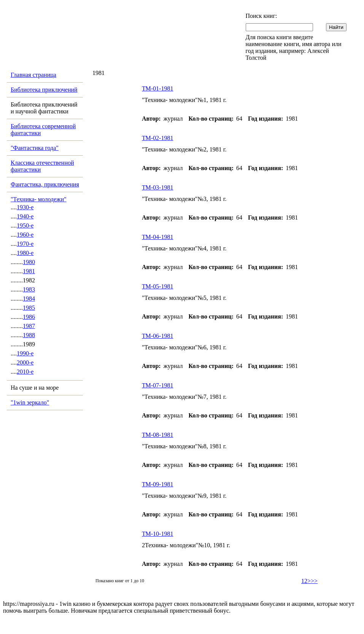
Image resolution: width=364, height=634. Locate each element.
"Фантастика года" (35, 148)
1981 (29, 271)
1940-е (25, 216)
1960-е (25, 235)
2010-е (25, 372)
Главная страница (33, 75)
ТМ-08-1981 (157, 435)
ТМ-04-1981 (157, 237)
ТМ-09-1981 (157, 484)
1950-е (25, 225)
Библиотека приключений (44, 90)
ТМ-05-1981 (157, 286)
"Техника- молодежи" (39, 199)
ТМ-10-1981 (157, 534)
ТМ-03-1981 (157, 187)
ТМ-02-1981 (157, 138)
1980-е (25, 253)
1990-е (25, 353)
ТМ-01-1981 (157, 88)
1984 (29, 299)
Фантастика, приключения (45, 184)
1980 (29, 262)
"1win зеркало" (30, 402)
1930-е (25, 207)
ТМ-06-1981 (157, 336)
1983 (29, 289)
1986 (29, 317)
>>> (312, 581)
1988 (29, 335)
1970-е (25, 244)
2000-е (25, 362)
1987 (29, 326)
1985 (29, 308)
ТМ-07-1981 (157, 385)
